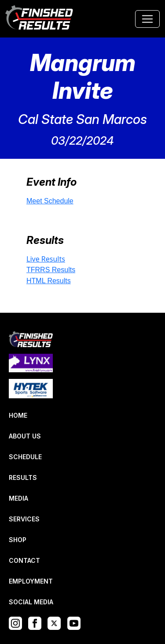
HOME (18, 415)
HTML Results (49, 281)
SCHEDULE (25, 457)
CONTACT (24, 560)
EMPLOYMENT (31, 581)
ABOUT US (25, 436)
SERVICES (24, 519)
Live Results (46, 259)
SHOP (18, 540)
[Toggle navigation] (147, 19)
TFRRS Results (51, 270)
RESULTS (23, 477)
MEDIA (18, 498)
